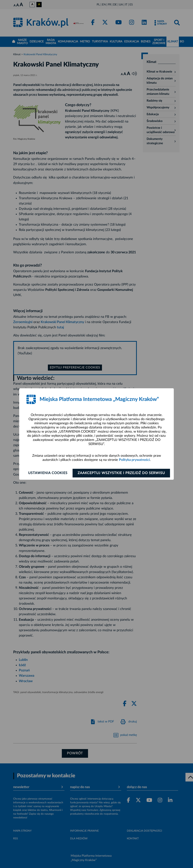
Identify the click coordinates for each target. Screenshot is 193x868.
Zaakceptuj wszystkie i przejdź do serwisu (121, 473)
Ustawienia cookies (48, 473)
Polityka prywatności (134, 460)
